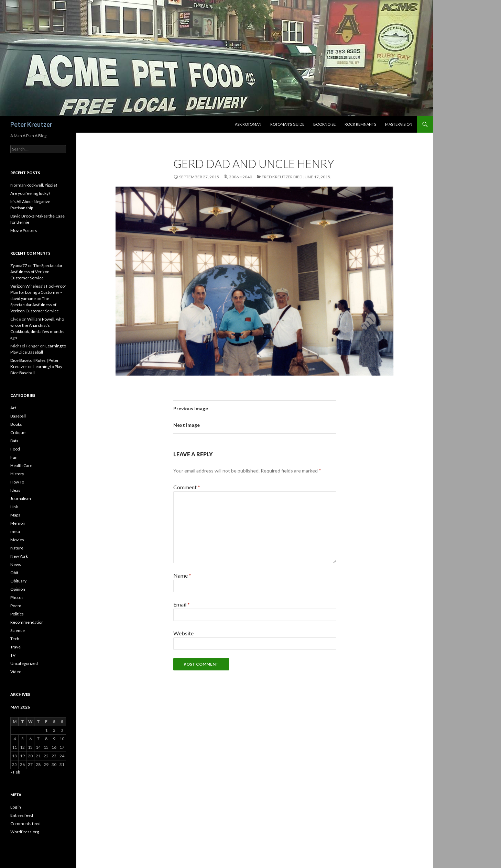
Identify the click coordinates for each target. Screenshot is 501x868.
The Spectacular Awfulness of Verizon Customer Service (36, 272)
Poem (16, 606)
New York (19, 556)
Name (182, 575)
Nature (17, 548)
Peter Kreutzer (31, 124)
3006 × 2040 (241, 177)
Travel (16, 647)
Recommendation (27, 622)
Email (182, 604)
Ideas (15, 490)
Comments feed (25, 824)
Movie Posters (24, 230)
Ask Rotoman (248, 124)
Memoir (18, 523)
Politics (17, 614)
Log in (16, 807)
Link (14, 507)
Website (183, 633)
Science (18, 630)
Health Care (21, 465)
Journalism (21, 498)
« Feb (15, 772)
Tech (15, 639)
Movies (17, 540)
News (16, 564)
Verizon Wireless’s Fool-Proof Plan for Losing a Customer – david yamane (38, 292)
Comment (187, 487)
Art (13, 408)
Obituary (18, 581)
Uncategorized (24, 663)
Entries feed (22, 815)
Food (15, 449)
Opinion (18, 589)
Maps (15, 515)
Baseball (18, 416)
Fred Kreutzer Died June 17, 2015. (296, 177)
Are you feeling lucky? (30, 193)
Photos (17, 597)
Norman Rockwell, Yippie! (34, 185)
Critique (18, 432)
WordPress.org (25, 832)
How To (17, 482)
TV (13, 655)
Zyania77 (19, 265)
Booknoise (324, 124)
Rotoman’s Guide (287, 124)
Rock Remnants (360, 124)
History (17, 474)
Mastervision (399, 124)
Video (16, 672)
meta (15, 531)
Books (16, 424)
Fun (14, 457)
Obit (14, 573)
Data (14, 441)
